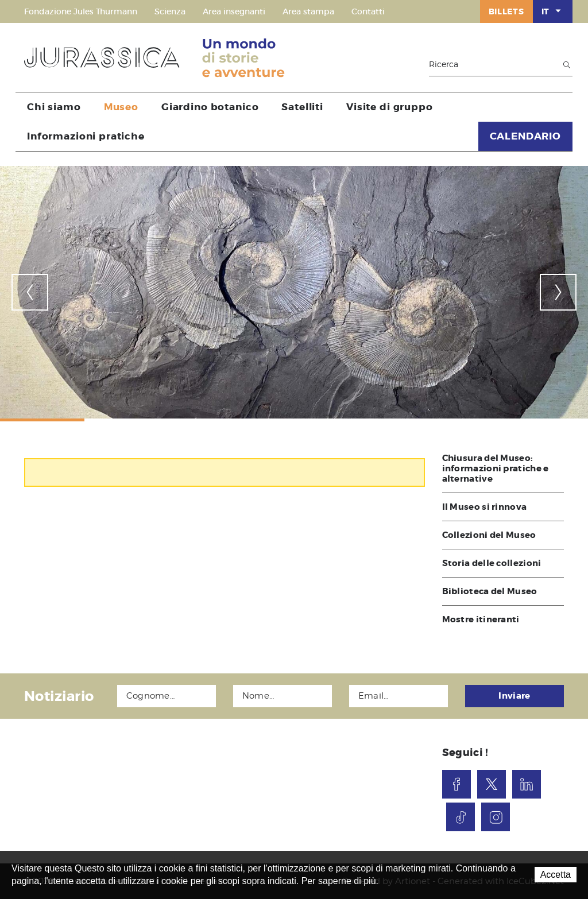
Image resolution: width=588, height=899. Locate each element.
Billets (506, 11)
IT (553, 11)
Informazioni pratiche (86, 136)
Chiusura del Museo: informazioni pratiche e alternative (496, 468)
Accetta (556, 875)
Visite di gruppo (390, 107)
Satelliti (302, 107)
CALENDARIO (526, 136)
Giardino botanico (210, 107)
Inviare (514, 696)
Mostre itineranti (481, 619)
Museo (121, 107)
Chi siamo (54, 107)
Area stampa (308, 11)
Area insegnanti (234, 11)
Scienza (170, 11)
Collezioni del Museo (489, 535)
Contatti (368, 11)
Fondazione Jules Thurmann (81, 11)
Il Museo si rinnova (485, 507)
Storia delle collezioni (492, 563)
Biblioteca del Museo (490, 591)
